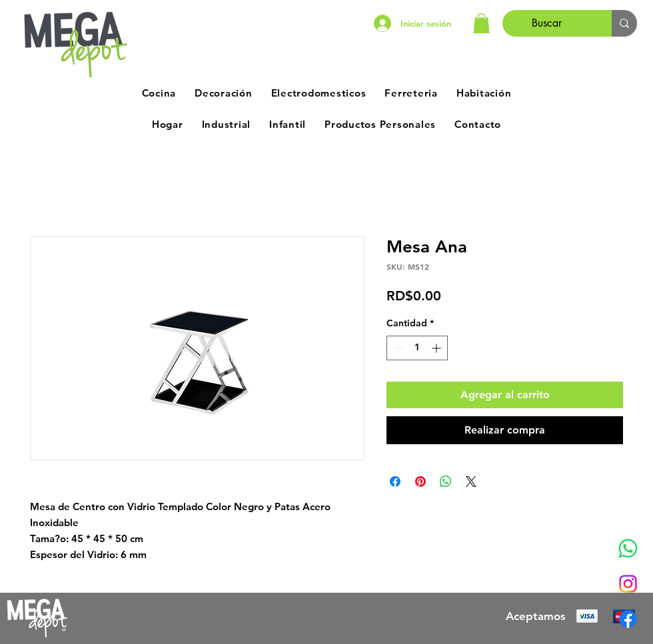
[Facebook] (628, 619)
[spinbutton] (417, 348)
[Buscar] (547, 23)
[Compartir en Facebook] (395, 482)
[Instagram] (628, 584)
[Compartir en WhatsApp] (446, 482)
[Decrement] (397, 348)
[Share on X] (471, 482)
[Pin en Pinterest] (420, 482)
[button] (481, 23)
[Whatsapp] (628, 548)
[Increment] (437, 348)
